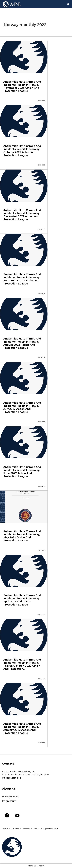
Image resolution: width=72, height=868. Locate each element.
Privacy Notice (11, 797)
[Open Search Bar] (68, 4)
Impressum (9, 801)
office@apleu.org (11, 778)
